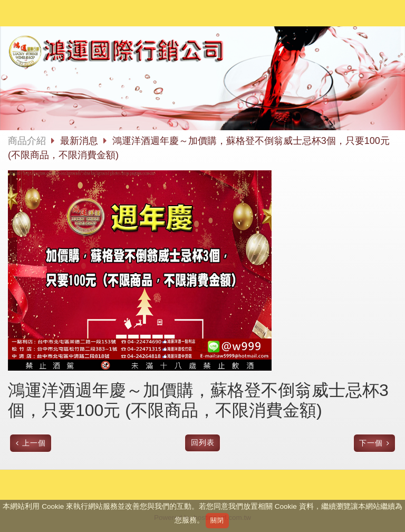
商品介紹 (27, 141)
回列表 (203, 443)
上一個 (34, 443)
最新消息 (80, 141)
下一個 (371, 443)
